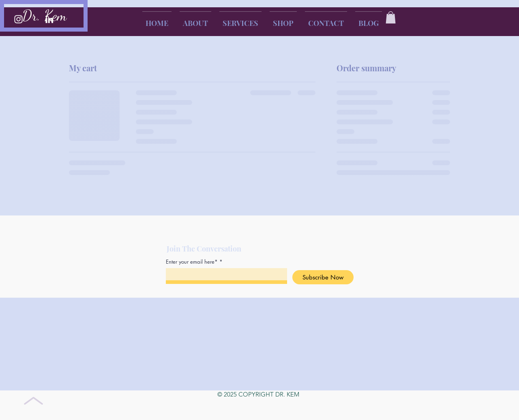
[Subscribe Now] (323, 277)
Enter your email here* (192, 262)
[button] (391, 17)
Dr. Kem (44, 16)
